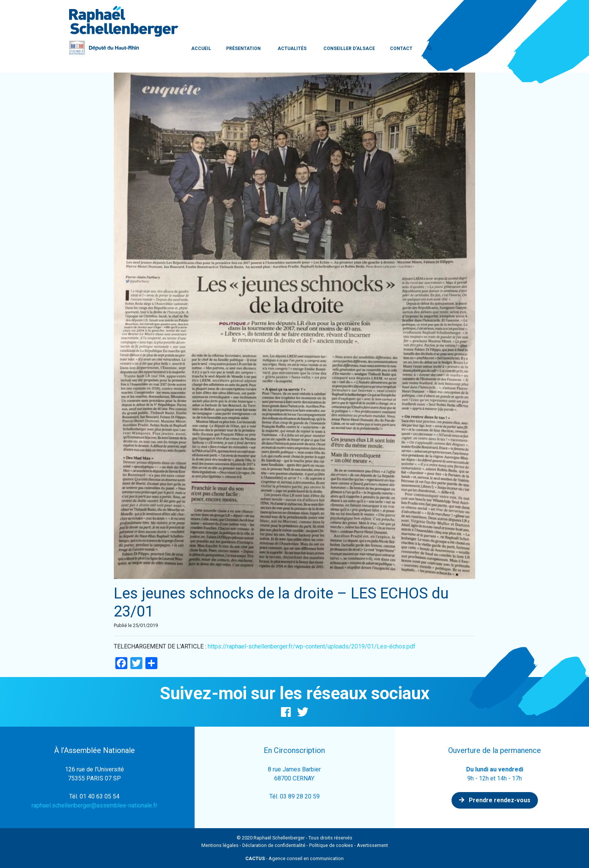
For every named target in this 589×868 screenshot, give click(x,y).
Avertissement (372, 845)
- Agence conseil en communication (294, 858)
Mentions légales (220, 845)
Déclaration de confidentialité (274, 845)
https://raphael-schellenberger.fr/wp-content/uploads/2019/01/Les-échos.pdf (312, 646)
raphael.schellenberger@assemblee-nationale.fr (94, 805)
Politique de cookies (331, 845)
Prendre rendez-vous (495, 800)
